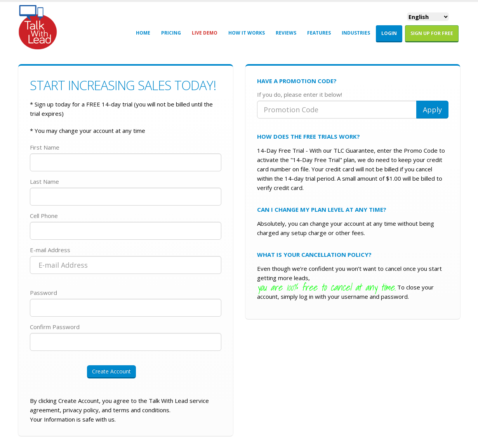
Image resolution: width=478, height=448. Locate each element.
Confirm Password (55, 327)
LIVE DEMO (205, 33)
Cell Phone (44, 216)
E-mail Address (50, 250)
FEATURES (319, 33)
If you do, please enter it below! (300, 94)
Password (43, 293)
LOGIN (389, 33)
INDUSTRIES (356, 33)
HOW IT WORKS (247, 33)
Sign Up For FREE (432, 33)
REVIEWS (286, 33)
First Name (45, 147)
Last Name (44, 181)
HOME (143, 33)
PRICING (171, 33)
